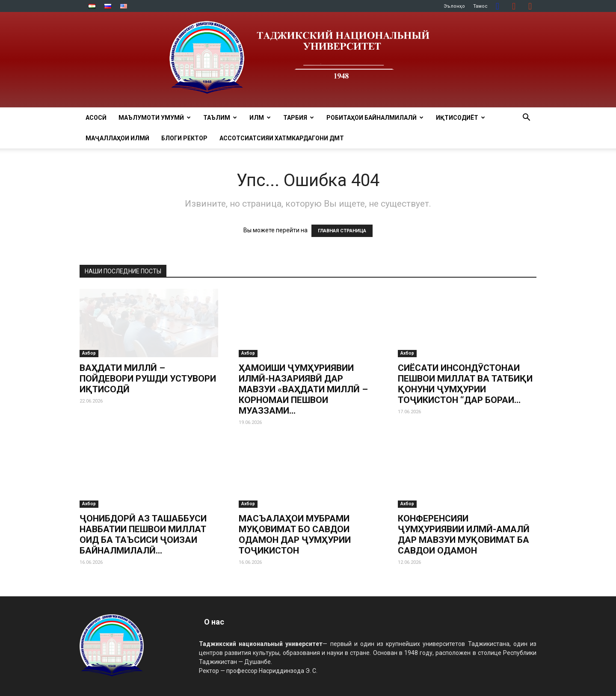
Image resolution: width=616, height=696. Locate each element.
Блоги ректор (184, 138)
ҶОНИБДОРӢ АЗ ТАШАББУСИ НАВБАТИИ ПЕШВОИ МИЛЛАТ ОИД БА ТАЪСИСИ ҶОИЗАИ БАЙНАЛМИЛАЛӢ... (143, 535)
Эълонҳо (454, 6)
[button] (526, 118)
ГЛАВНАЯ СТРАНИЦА (342, 231)
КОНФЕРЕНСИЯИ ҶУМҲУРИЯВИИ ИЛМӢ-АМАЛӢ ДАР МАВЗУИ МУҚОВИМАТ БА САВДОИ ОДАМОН (464, 535)
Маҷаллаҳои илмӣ (117, 138)
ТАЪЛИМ (220, 118)
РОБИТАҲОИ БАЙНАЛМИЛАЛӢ (375, 118)
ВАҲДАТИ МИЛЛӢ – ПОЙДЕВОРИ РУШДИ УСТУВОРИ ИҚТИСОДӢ (148, 379)
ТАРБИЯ (299, 118)
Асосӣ (96, 118)
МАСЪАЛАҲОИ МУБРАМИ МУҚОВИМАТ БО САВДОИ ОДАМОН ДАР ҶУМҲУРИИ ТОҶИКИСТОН (295, 535)
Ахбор (89, 353)
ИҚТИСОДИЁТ (461, 118)
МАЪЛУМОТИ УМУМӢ (155, 118)
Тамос (480, 6)
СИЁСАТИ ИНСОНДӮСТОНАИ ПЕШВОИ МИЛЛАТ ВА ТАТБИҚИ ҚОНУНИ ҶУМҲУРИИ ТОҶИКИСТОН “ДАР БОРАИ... (465, 384)
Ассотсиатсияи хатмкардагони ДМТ (282, 138)
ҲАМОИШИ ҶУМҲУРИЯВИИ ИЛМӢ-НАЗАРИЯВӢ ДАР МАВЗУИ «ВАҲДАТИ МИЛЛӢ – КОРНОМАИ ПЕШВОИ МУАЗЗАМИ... (303, 389)
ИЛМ (260, 118)
